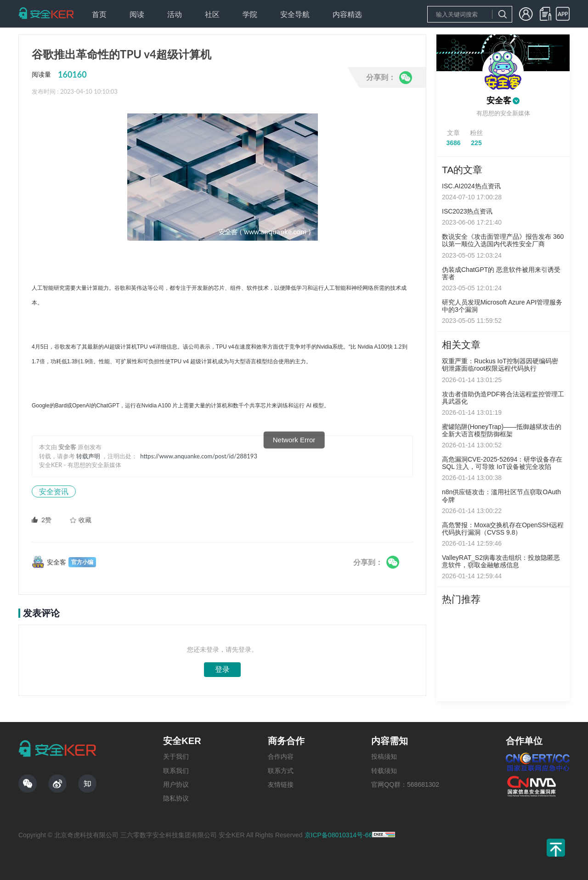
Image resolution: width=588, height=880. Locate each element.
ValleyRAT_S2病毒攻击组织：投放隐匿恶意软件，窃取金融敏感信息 (501, 561)
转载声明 (88, 456)
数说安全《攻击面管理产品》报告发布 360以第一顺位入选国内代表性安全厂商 (503, 240)
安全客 (499, 101)
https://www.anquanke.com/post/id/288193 (199, 456)
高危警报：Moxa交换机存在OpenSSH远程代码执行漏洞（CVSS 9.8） (503, 529)
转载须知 (384, 771)
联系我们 (176, 771)
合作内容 (281, 756)
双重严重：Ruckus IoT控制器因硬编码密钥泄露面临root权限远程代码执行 (500, 365)
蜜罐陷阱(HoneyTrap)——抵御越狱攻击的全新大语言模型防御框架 (502, 430)
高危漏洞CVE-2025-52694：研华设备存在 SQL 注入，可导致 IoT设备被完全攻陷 (502, 463)
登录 (222, 669)
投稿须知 (384, 756)
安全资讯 (54, 491)
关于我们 (176, 756)
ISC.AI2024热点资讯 (471, 186)
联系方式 (281, 771)
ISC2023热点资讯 (467, 211)
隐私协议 (176, 798)
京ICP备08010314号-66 (339, 835)
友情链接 (281, 784)
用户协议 (176, 784)
